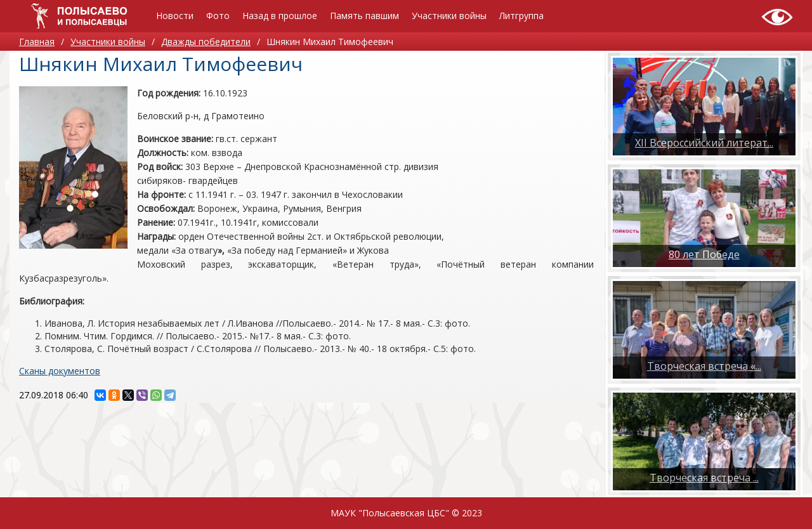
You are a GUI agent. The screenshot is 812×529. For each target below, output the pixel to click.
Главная (37, 42)
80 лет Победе (704, 254)
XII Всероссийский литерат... (704, 143)
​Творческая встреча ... (704, 478)
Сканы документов (60, 371)
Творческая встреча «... (704, 366)
